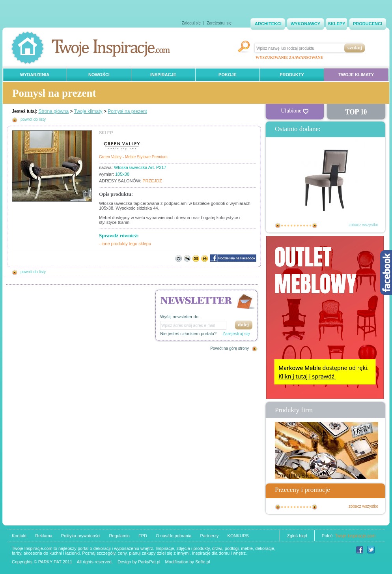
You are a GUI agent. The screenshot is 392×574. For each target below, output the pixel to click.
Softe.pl (203, 562)
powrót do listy (33, 119)
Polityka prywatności (81, 536)
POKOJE (228, 75)
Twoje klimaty (88, 111)
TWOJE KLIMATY (356, 75)
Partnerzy (209, 536)
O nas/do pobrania (174, 536)
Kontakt (19, 536)
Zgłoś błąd (297, 536)
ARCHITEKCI (268, 24)
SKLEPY (336, 24)
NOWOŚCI (99, 75)
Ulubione (295, 111)
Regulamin (119, 536)
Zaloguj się (191, 23)
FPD (143, 536)
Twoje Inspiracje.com (355, 536)
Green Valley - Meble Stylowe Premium (133, 157)
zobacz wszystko (363, 225)
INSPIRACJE (163, 75)
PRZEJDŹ (152, 181)
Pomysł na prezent (127, 111)
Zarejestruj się (219, 23)
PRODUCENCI (368, 24)
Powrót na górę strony (230, 348)
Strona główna (53, 111)
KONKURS (238, 536)
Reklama (44, 536)
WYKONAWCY (305, 24)
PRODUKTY (292, 75)
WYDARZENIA (35, 75)
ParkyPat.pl (149, 562)
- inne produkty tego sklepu (125, 244)
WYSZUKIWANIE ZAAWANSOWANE (289, 57)
